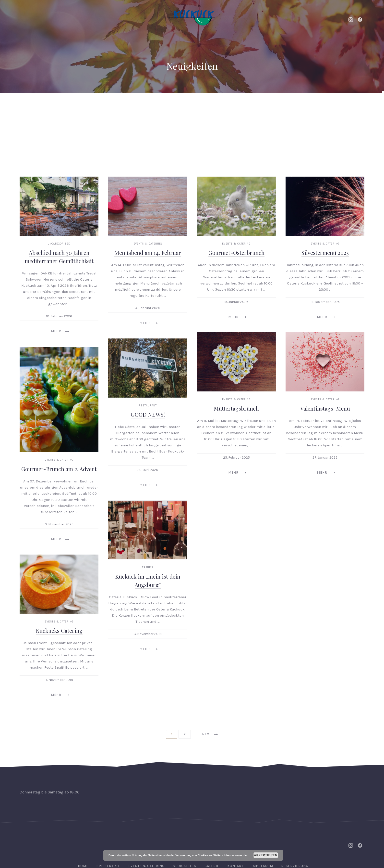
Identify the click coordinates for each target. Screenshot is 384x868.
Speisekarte (180, 105)
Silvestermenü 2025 (325, 213)
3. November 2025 (59, 485)
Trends (148, 528)
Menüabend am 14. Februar (148, 213)
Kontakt (287, 105)
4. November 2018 (59, 641)
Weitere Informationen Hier (230, 855)
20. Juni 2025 (148, 431)
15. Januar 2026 (236, 263)
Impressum (262, 827)
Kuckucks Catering (59, 592)
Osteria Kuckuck (191, 842)
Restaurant (148, 366)
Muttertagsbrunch (236, 369)
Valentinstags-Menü (325, 369)
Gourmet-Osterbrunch (236, 213)
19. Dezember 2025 (325, 263)
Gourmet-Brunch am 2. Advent (59, 430)
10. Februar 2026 (59, 277)
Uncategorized (59, 204)
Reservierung (341, 105)
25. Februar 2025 (236, 418)
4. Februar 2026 (148, 269)
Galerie (251, 105)
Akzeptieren (266, 855)
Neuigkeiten (136, 105)
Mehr (60, 292)
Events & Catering (86, 105)
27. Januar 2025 (325, 418)
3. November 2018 (148, 594)
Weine (218, 105)
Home (43, 105)
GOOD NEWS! (148, 375)
